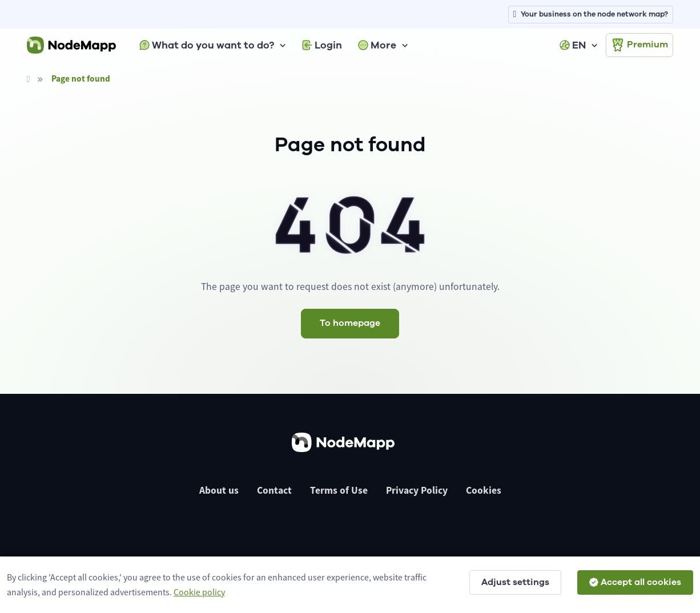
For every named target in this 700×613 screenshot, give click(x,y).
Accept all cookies (635, 582)
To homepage (350, 323)
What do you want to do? (207, 45)
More (377, 45)
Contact (274, 490)
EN (573, 45)
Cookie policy (199, 592)
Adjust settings (515, 582)
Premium (639, 45)
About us (219, 490)
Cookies (484, 490)
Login (322, 45)
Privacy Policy (417, 490)
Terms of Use (339, 490)
